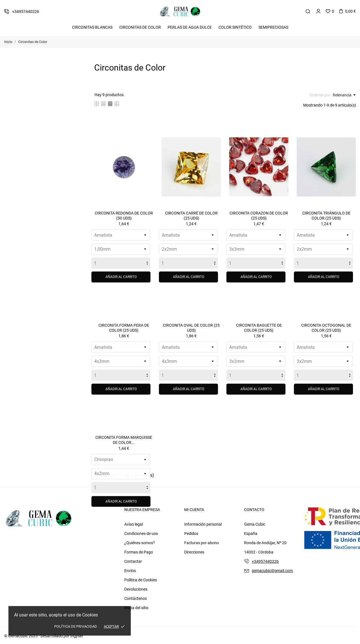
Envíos (130, 571)
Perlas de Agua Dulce (190, 27)
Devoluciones (136, 589)
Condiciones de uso (141, 534)
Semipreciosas (273, 27)
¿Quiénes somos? (140, 543)
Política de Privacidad (76, 626)
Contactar (133, 561)
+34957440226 (265, 561)
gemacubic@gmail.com (272, 571)
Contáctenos (136, 598)
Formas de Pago (139, 552)
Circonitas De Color (140, 27)
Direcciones (194, 552)
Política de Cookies (141, 580)
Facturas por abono (202, 543)
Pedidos (191, 534)
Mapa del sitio (136, 608)
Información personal (203, 524)
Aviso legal (134, 524)
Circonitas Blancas (92, 27)
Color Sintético (235, 27)
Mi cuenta (194, 510)
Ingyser (77, 636)
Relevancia (344, 95)
